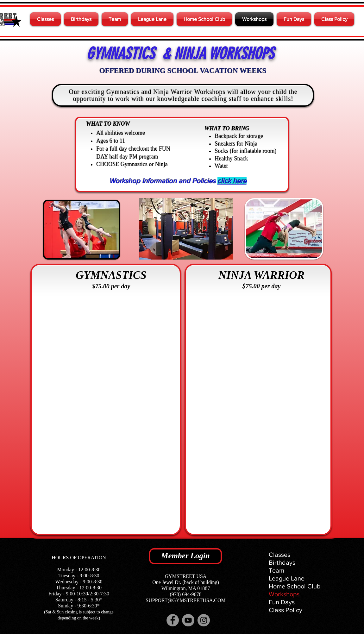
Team (276, 570)
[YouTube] (188, 620)
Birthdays (282, 562)
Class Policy (286, 610)
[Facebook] (173, 620)
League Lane (287, 578)
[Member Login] (185, 556)
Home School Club (295, 586)
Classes (279, 555)
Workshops (284, 594)
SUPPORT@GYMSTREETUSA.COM (185, 600)
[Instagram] (204, 620)
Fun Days (282, 602)
